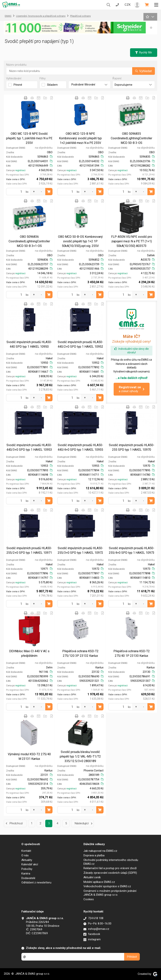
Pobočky (27, 869)
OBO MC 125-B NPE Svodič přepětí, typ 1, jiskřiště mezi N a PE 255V (29, 138)
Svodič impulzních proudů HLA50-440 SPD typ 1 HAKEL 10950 (29, 344)
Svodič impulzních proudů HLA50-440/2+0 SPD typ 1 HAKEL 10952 (80, 344)
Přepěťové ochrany (80, 16)
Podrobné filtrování (89, 85)
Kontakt (26, 851)
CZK (128, 5)
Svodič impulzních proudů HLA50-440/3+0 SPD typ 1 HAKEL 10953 (29, 447)
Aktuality (27, 860)
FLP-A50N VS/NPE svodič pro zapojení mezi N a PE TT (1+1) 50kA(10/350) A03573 (132, 241)
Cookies (89, 899)
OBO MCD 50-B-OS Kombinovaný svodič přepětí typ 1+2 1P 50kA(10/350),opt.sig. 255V (80, 241)
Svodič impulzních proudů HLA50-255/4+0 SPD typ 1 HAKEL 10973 (132, 550)
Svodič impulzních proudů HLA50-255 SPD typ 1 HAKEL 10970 (132, 447)
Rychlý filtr (144, 52)
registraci (20, 170)
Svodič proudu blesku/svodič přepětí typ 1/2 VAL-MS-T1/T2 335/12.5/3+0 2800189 (80, 756)
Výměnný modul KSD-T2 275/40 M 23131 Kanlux (29, 756)
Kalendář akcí (30, 864)
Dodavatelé (28, 878)
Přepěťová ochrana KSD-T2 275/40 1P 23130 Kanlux (132, 653)
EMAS (8, 16)
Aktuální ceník (92, 877)
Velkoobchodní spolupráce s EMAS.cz (107, 886)
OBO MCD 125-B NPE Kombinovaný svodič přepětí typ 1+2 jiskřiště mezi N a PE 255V (80, 138)
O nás (25, 855)
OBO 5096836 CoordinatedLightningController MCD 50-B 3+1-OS (29, 241)
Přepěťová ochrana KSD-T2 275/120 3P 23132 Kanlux (80, 653)
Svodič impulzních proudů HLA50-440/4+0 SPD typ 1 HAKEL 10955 (80, 447)
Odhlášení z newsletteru (36, 882)
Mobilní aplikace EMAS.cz (99, 882)
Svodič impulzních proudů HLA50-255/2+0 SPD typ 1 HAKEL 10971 (29, 550)
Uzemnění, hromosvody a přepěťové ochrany (41, 16)
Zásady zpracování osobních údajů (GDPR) (110, 873)
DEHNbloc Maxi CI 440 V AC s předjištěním (29, 653)
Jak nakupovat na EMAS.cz (100, 851)
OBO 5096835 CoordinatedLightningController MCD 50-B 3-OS (131, 138)
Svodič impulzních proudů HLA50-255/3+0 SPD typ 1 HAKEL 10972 (80, 550)
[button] (151, 28)
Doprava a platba (94, 855)
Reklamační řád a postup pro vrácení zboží (110, 868)
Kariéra (26, 874)
